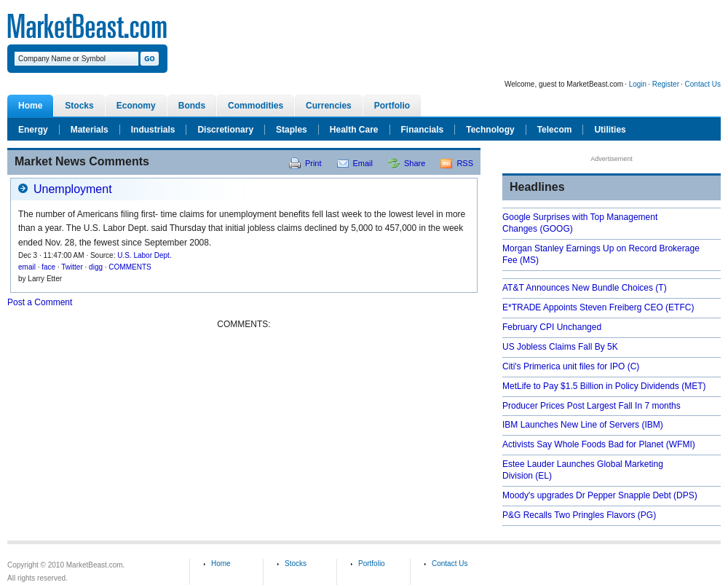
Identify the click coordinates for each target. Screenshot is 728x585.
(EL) (543, 476)
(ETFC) (680, 307)
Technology (490, 130)
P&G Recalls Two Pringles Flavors (569, 515)
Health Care (354, 130)
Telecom (555, 130)
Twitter (72, 267)
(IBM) (652, 425)
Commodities (256, 106)
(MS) (529, 260)
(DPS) (685, 495)
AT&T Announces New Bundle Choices (578, 288)
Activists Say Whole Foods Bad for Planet (583, 444)
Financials (423, 130)
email (27, 267)
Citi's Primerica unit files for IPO (563, 366)
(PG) (647, 515)
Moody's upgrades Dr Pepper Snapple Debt (587, 495)
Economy (136, 106)
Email (363, 163)
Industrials (153, 130)
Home (30, 106)
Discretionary (225, 130)
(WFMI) (681, 444)
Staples (292, 130)
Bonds (192, 106)
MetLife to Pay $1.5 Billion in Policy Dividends (591, 386)
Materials (90, 130)
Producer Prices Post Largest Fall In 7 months (591, 406)
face (48, 267)
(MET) (693, 386)
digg (96, 267)
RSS (465, 163)
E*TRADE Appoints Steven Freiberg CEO (583, 307)
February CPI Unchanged (552, 327)
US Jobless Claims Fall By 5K (560, 347)
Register (666, 84)
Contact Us (703, 84)
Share (415, 163)
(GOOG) (556, 229)
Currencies (329, 106)
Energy (33, 130)
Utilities (610, 130)
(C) (634, 366)
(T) (661, 288)
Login (638, 84)
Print (313, 163)
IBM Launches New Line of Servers (571, 425)
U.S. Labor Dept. (144, 255)
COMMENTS (130, 267)
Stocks (79, 106)
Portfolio (392, 106)
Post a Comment (40, 302)
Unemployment (73, 189)
